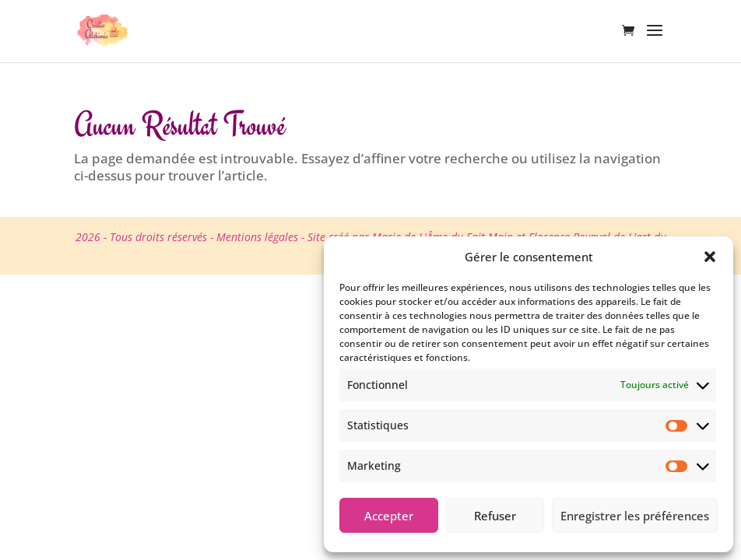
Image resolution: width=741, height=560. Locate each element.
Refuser (495, 516)
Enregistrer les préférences (635, 516)
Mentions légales (257, 237)
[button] (710, 257)
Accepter (389, 516)
